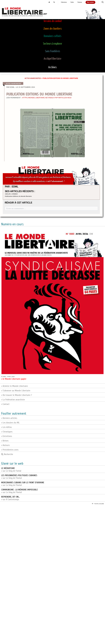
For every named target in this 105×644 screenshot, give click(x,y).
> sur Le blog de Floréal (19, 477)
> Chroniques (7, 432)
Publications (64, 2)
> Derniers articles (9, 418)
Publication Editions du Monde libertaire (18, 196)
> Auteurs (5, 445)
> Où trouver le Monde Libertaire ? (17, 395)
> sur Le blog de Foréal (11, 470)
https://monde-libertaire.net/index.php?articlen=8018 (47, 98)
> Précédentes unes (10, 450)
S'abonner (80, 2)
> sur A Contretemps (10, 498)
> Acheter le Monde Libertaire (14, 386)
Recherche (7, 454)
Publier (72, 2)
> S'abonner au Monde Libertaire (16, 391)
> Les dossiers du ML (10, 423)
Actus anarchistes (33, 78)
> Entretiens (7, 436)
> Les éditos (6, 427)
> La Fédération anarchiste (13, 400)
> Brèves (5, 441)
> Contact (5, 404)
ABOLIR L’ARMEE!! (11, 194)
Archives (53, 67)
